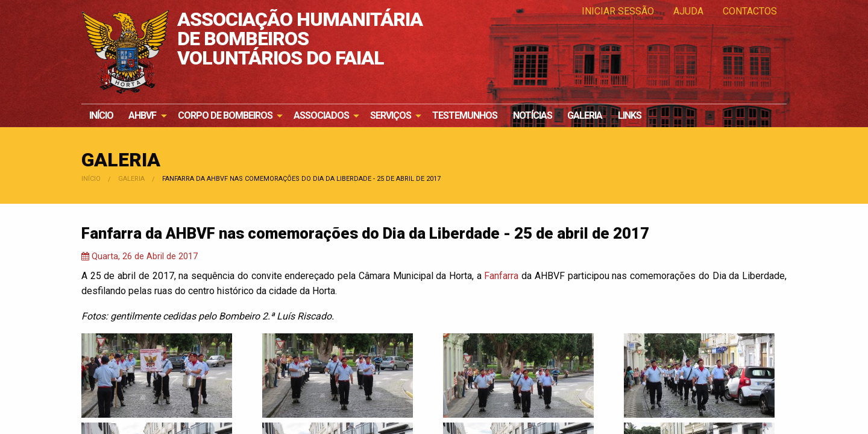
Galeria (585, 115)
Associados (321, 115)
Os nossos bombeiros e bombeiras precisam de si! (726, 78)
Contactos (750, 11)
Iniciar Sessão (618, 11)
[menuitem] (101, 116)
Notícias (533, 115)
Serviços (391, 115)
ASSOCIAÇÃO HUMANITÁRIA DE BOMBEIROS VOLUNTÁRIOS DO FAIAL (300, 39)
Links (630, 115)
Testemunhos (465, 115)
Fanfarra (501, 276)
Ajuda (688, 11)
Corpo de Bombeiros (225, 115)
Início (101, 115)
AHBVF (142, 115)
